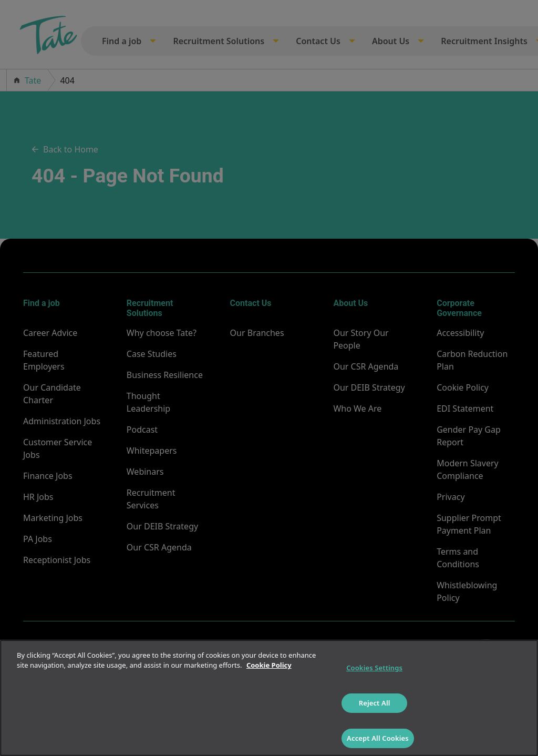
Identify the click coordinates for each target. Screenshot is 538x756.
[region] (269, 698)
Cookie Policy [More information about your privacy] (269, 665)
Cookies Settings (374, 668)
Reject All (375, 703)
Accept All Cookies (378, 738)
